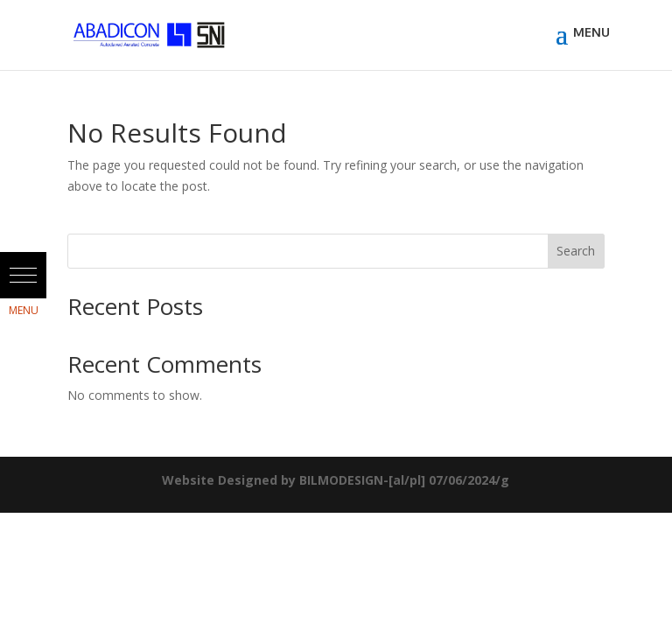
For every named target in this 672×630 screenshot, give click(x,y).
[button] (23, 275)
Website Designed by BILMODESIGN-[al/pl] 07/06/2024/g (336, 480)
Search (576, 251)
